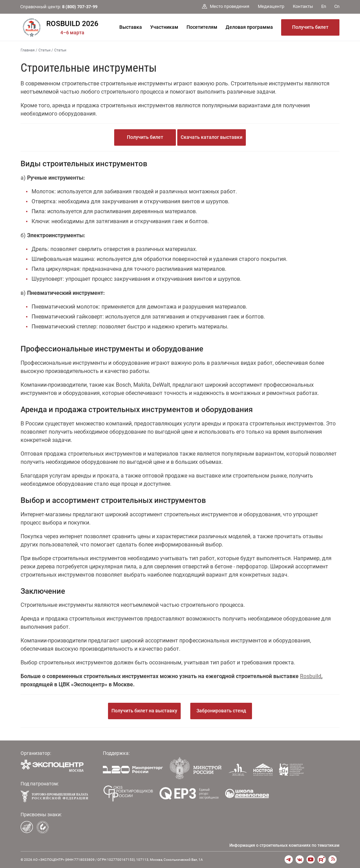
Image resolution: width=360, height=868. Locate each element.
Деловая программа (249, 27)
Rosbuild (311, 676)
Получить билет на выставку (144, 711)
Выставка (131, 27)
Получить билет (310, 27)
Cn (337, 6)
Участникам (164, 27)
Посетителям (202, 27)
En (324, 6)
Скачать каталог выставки (212, 137)
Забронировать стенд (221, 711)
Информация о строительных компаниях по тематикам (284, 845)
